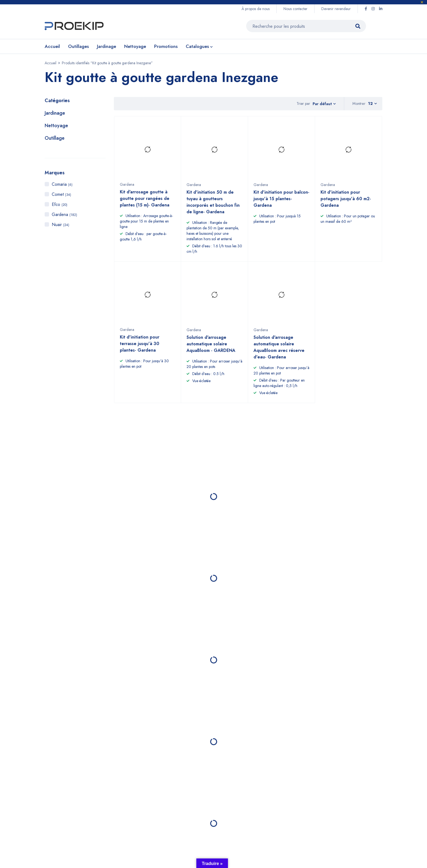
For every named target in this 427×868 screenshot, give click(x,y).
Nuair (60, 226)
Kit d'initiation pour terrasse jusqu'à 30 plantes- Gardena (140, 347)
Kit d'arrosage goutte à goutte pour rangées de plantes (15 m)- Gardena (145, 202)
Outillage (55, 139)
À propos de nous (256, 9)
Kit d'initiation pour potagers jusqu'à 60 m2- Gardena (346, 202)
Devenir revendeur (336, 9)
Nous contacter (295, 9)
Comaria (62, 186)
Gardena (64, 216)
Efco (60, 206)
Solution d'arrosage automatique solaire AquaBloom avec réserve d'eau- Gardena (279, 351)
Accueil (51, 64)
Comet (61, 196)
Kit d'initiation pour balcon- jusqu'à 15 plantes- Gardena (281, 202)
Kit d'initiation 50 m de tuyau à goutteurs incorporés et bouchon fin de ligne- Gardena (213, 206)
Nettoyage (56, 127)
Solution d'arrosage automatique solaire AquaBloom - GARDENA (211, 348)
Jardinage (55, 114)
